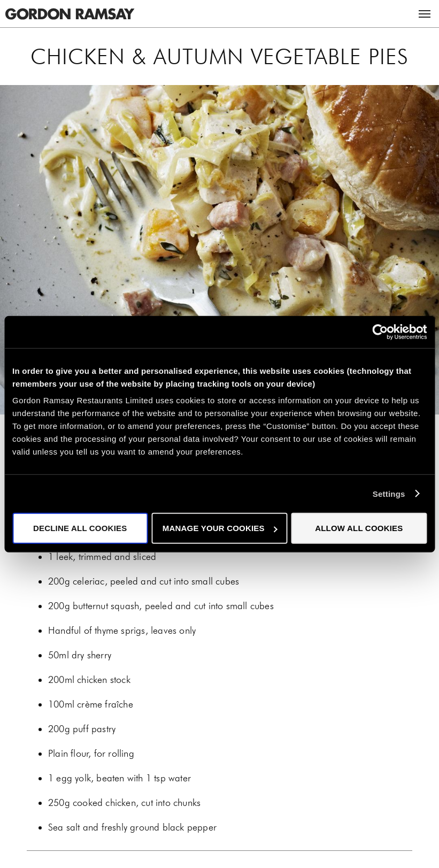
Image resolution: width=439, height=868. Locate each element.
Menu (425, 14)
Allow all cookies (359, 528)
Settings (389, 493)
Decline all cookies (80, 528)
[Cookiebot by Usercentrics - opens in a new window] (380, 332)
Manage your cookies (220, 528)
